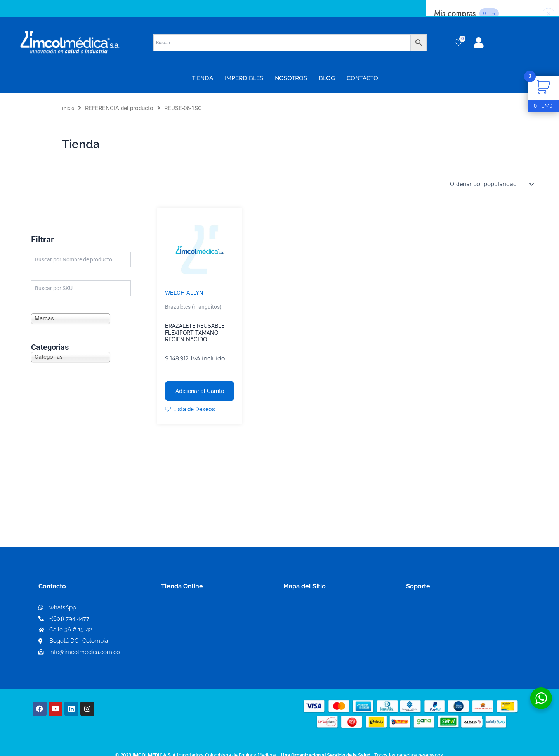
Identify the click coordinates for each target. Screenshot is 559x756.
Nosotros (297, 610)
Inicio (69, 108)
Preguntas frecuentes (438, 635)
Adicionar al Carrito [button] (200, 391)
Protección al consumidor (444, 647)
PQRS (292, 622)
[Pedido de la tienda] (491, 184)
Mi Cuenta (179, 610)
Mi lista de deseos (190, 622)
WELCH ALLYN (185, 293)
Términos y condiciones (441, 610)
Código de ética (429, 622)
